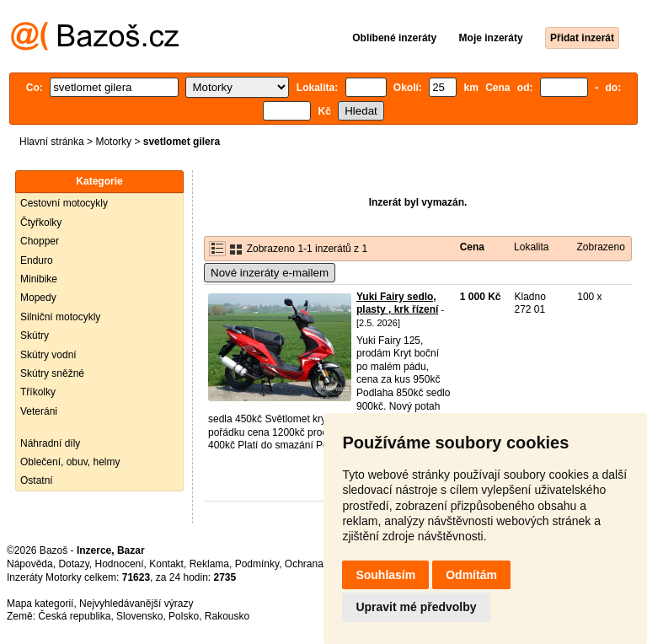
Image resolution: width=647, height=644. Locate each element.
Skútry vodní (48, 355)
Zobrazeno (600, 247)
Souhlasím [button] (385, 575)
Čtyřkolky (41, 223)
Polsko (184, 616)
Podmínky (257, 564)
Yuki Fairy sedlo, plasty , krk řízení (397, 303)
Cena (472, 247)
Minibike (39, 279)
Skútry (35, 335)
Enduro (37, 260)
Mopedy (38, 298)
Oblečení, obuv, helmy (70, 462)
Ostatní (37, 480)
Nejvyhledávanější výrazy (136, 604)
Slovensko (139, 616)
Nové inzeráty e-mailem (270, 273)
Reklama (209, 564)
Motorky (113, 142)
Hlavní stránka (52, 142)
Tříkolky (38, 392)
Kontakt (166, 564)
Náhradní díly (50, 443)
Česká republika (74, 616)
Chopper (40, 241)
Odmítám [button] (471, 575)
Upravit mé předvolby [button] (416, 607)
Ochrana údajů (318, 564)
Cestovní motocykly (64, 203)
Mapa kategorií (40, 604)
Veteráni (39, 411)
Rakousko (227, 616)
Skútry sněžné (52, 373)
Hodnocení (120, 564)
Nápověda (30, 564)
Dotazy (73, 564)
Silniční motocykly (60, 317)
